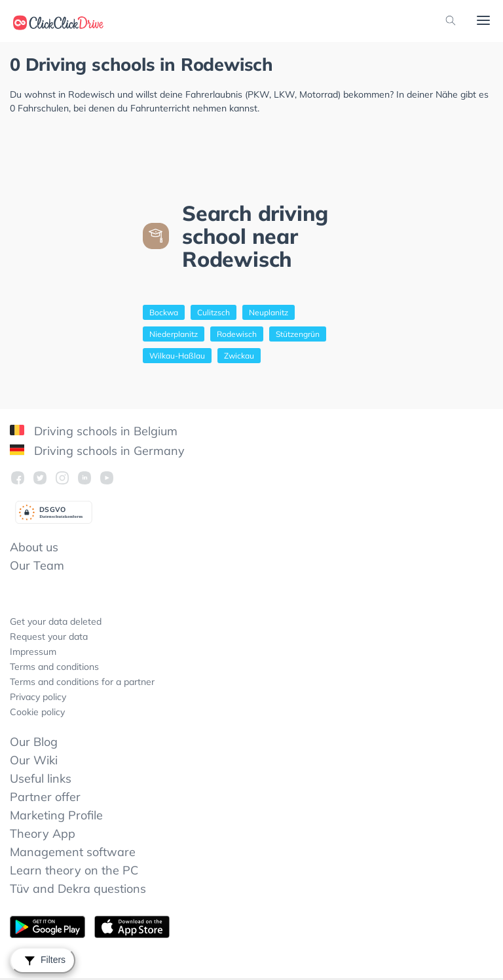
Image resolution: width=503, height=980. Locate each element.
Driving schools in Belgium (94, 431)
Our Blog (34, 742)
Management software (73, 852)
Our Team (37, 565)
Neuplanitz (269, 312)
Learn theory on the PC (74, 870)
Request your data (49, 637)
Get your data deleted (56, 621)
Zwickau (239, 356)
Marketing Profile (56, 815)
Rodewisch (237, 334)
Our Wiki (34, 760)
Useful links (41, 778)
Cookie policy (37, 712)
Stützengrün (298, 334)
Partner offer (45, 797)
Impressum (33, 652)
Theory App (43, 833)
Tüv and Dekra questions (78, 889)
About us (34, 547)
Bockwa (164, 312)
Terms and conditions (54, 667)
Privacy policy (38, 697)
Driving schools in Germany (97, 451)
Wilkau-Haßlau (177, 356)
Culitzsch (214, 312)
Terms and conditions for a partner (82, 682)
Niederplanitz (174, 334)
